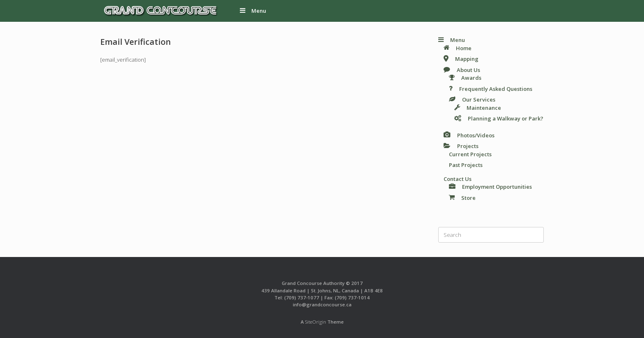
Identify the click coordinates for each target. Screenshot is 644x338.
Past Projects (466, 165)
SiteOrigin (316, 322)
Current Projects (470, 154)
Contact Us (458, 179)
